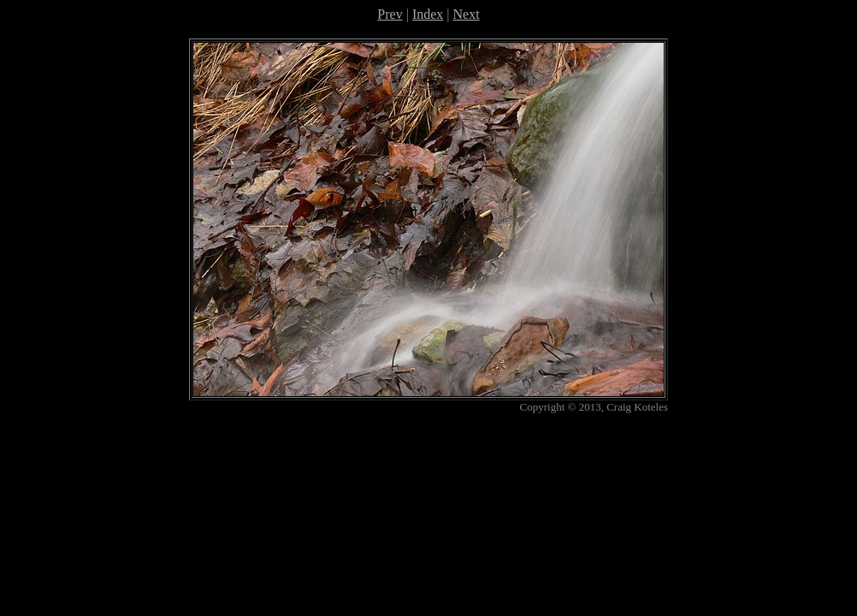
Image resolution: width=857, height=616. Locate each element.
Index (428, 14)
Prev (390, 14)
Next (467, 14)
